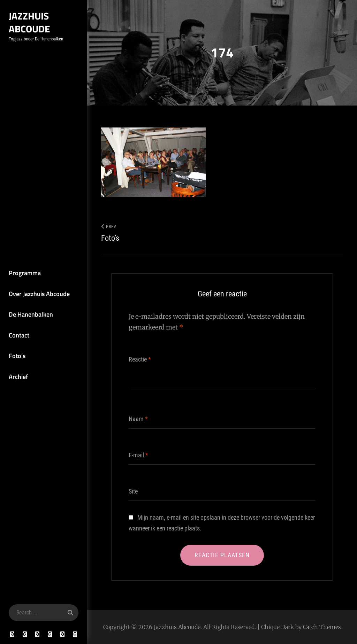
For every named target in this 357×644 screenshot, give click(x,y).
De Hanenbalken (31, 314)
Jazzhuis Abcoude (29, 22)
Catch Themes (322, 627)
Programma (25, 273)
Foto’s (17, 356)
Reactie (140, 359)
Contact (19, 335)
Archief (18, 377)
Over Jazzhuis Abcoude (39, 294)
